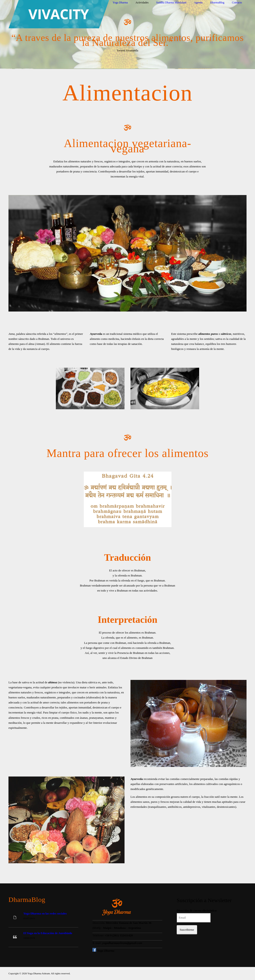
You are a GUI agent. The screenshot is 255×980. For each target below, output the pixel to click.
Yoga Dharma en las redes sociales (45, 913)
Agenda (198, 3)
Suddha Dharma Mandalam (171, 3)
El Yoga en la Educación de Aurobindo (48, 933)
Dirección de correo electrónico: (197, 910)
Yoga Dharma (120, 3)
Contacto (237, 3)
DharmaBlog (217, 3)
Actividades (142, 3)
